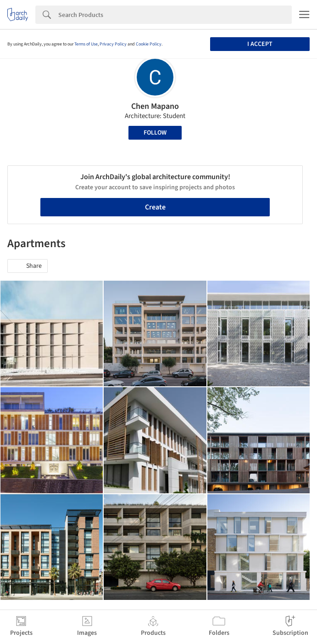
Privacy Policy (113, 44)
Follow (155, 133)
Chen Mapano (155, 106)
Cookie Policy (149, 44)
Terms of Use (86, 44)
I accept (260, 44)
